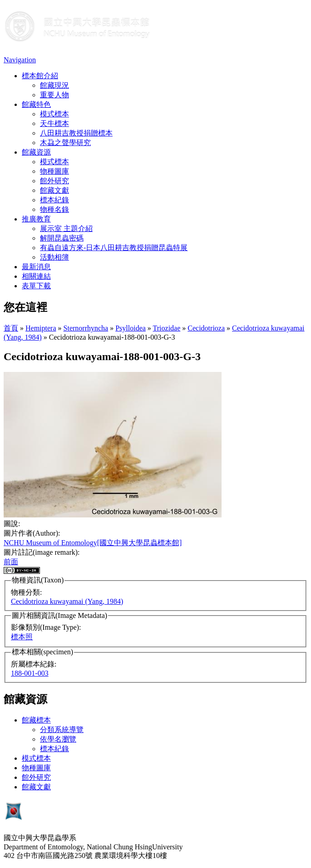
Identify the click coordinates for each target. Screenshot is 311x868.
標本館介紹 (40, 76)
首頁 (11, 328)
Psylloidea (131, 328)
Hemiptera (41, 328)
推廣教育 (36, 219)
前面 (11, 562)
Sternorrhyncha (86, 328)
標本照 (22, 637)
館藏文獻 (54, 190)
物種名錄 (54, 209)
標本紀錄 (54, 200)
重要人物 (54, 95)
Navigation (20, 60)
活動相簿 (54, 257)
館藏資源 (36, 152)
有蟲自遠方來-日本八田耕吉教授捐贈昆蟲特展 (114, 248)
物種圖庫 (54, 171)
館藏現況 (54, 85)
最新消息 (36, 267)
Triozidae (167, 328)
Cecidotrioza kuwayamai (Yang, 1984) (67, 601)
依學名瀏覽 (58, 739)
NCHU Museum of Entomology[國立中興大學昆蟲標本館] (93, 543)
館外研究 (54, 181)
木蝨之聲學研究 (65, 143)
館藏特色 (36, 104)
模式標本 (54, 114)
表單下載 (36, 286)
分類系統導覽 (62, 730)
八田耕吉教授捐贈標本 (76, 133)
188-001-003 (30, 673)
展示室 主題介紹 (66, 228)
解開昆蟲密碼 (62, 238)
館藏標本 (36, 720)
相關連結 (36, 276)
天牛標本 (54, 123)
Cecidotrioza (206, 328)
